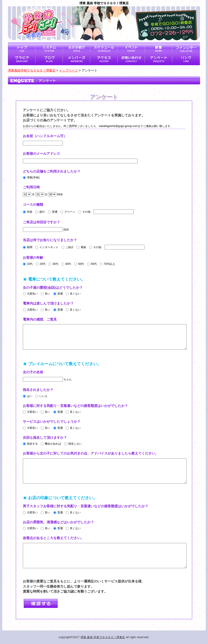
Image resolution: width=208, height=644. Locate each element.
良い (45, 294)
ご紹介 (68, 247)
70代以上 (107, 264)
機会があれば (51, 444)
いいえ (41, 396)
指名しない (73, 444)
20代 (41, 264)
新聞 (28, 247)
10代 (28, 264)
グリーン (68, 212)
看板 (81, 247)
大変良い (30, 294)
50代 (79, 264)
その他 (84, 212)
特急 (28, 212)
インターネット (47, 247)
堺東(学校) (31, 178)
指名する (30, 444)
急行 (40, 212)
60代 (92, 264)
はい (28, 396)
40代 (66, 264)
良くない (73, 294)
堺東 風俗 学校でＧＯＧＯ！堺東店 (103, 637)
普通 (53, 212)
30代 (53, 264)
